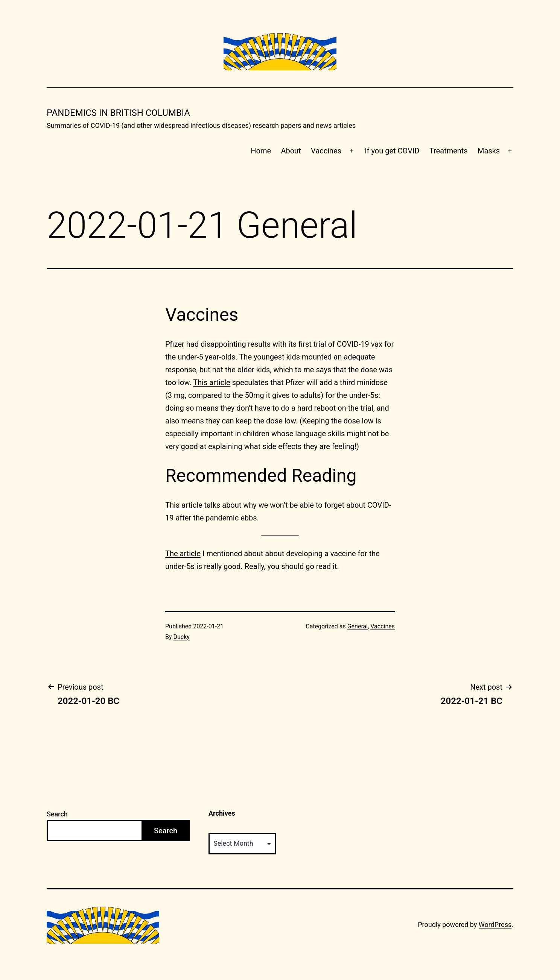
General (358, 626)
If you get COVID (392, 151)
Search (57, 814)
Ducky (182, 637)
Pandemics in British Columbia (118, 113)
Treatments (449, 151)
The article (183, 554)
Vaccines (326, 151)
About (291, 151)
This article (212, 382)
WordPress (495, 925)
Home (261, 151)
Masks (489, 151)
